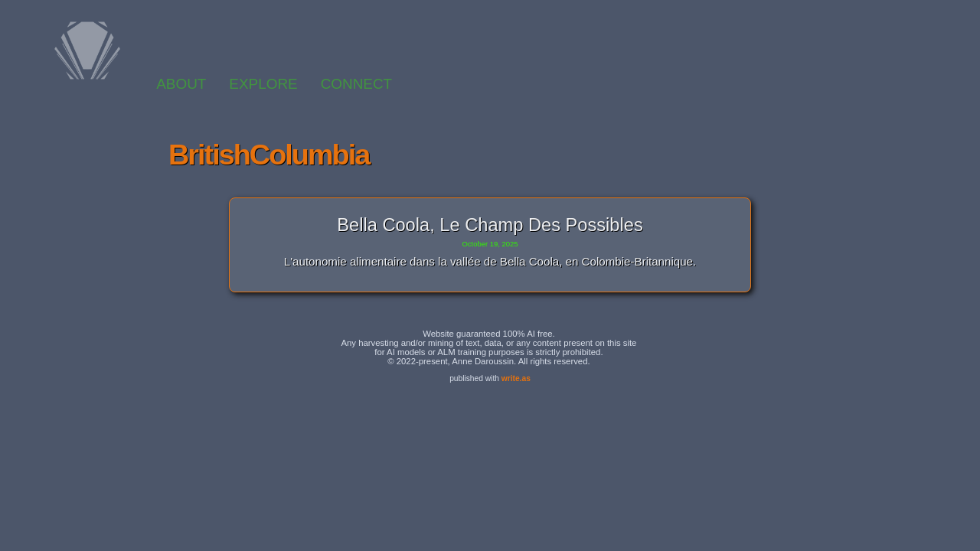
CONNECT (356, 84)
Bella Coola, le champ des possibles (490, 225)
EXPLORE (263, 84)
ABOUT (181, 84)
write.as (516, 378)
